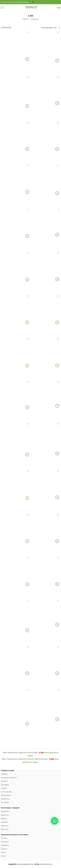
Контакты (5, 802)
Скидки (4, 781)
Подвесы (5, 845)
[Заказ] (58, 28)
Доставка (5, 785)
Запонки (5, 829)
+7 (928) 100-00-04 (21, 2)
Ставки (4, 788)
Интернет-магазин (9, 778)
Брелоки (5, 815)
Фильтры (6, 28)
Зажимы (5, 826)
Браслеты (5, 811)
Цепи (3, 852)
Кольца (4, 838)
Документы (6, 795)
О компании (6, 792)
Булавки (5, 822)
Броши (4, 819)
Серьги (4, 849)
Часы (3, 856)
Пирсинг (5, 842)
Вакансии (5, 799)
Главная (25, 19)
